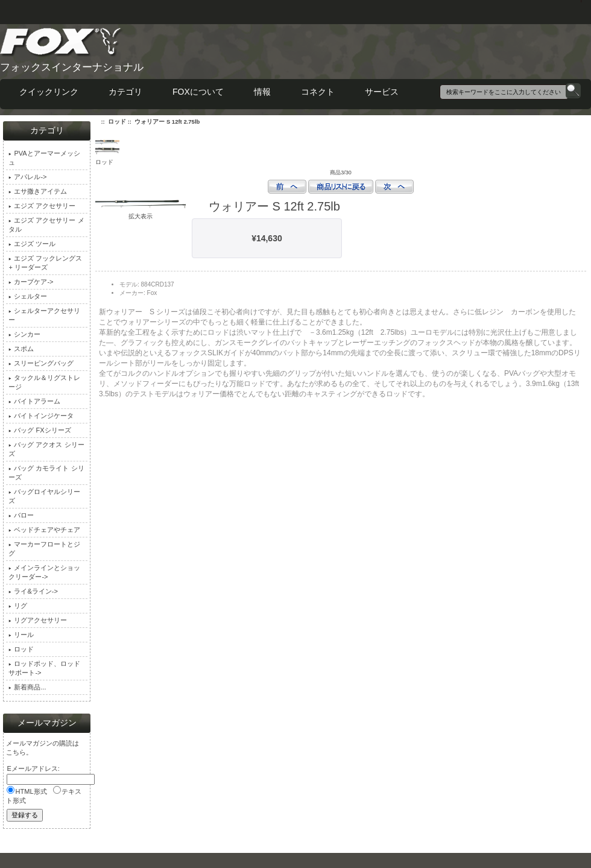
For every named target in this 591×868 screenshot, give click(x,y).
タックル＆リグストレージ (44, 382)
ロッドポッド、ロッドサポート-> (44, 668)
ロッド (117, 122)
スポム (21, 349)
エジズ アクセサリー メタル (46, 225)
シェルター (28, 296)
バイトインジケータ (41, 416)
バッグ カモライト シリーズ (46, 473)
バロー (21, 515)
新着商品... (27, 687)
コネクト (318, 92)
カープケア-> (31, 282)
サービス (382, 92)
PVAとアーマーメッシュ (44, 158)
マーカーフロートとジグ (44, 549)
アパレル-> (27, 177)
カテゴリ (125, 92)
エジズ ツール (32, 244)
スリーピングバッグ (41, 363)
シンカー (24, 334)
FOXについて (198, 92)
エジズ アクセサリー (42, 206)
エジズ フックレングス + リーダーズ (45, 263)
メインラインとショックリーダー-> (44, 572)
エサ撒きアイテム (38, 191)
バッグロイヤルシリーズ (44, 496)
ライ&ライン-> (33, 591)
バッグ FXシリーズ (40, 430)
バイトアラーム (34, 401)
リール (21, 635)
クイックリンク (49, 92)
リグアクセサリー (38, 620)
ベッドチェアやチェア (44, 530)
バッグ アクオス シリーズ (46, 449)
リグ (18, 606)
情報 (262, 92)
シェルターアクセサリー (44, 315)
